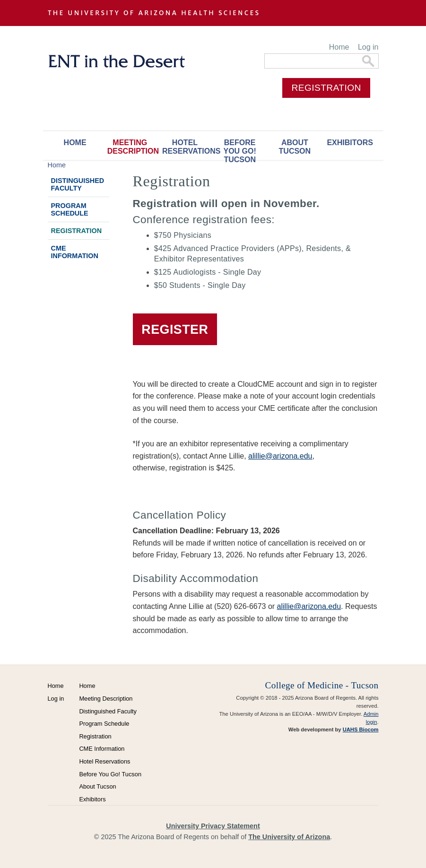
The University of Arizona (289, 837)
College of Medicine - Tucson (322, 685)
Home (339, 47)
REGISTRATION (326, 88)
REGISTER (175, 330)
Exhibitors (350, 143)
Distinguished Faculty (78, 184)
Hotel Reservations (187, 147)
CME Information (75, 252)
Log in (368, 47)
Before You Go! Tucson (239, 149)
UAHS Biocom (361, 729)
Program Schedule (70, 209)
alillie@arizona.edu (280, 456)
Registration (77, 231)
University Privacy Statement (213, 826)
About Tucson (295, 147)
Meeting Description (132, 147)
